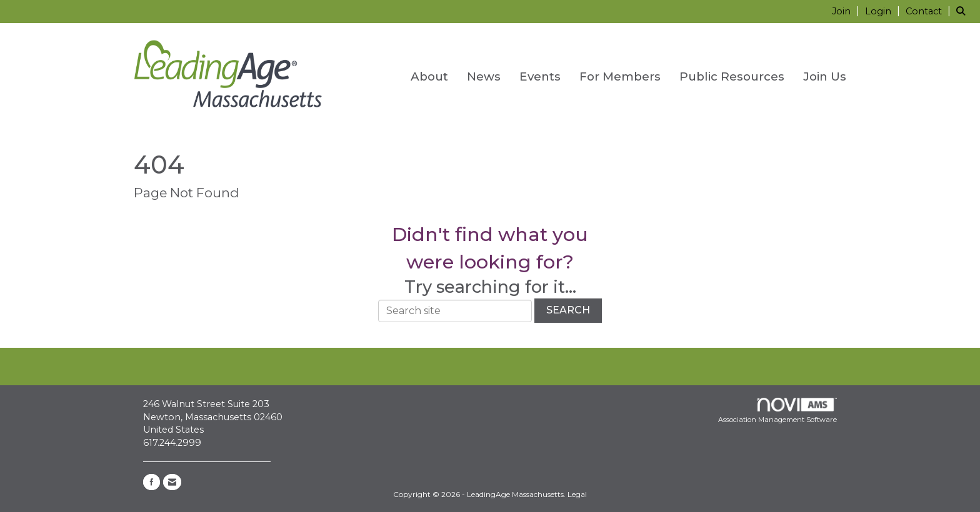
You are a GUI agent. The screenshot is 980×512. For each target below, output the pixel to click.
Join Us (825, 76)
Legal (577, 494)
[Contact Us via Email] (172, 482)
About (429, 76)
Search (568, 310)
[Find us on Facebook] (152, 482)
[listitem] (847, 11)
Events (540, 76)
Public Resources (732, 76)
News (484, 76)
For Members (620, 76)
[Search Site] (963, 11)
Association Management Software (777, 411)
